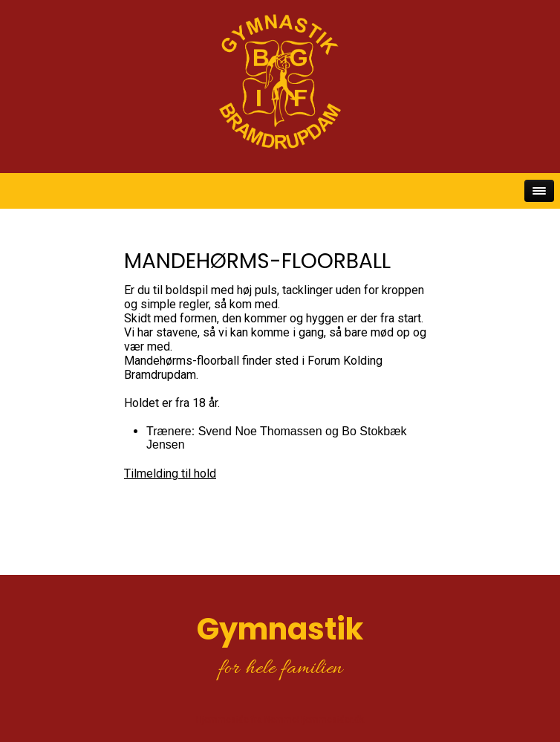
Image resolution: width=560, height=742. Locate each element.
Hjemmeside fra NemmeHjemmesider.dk (280, 720)
